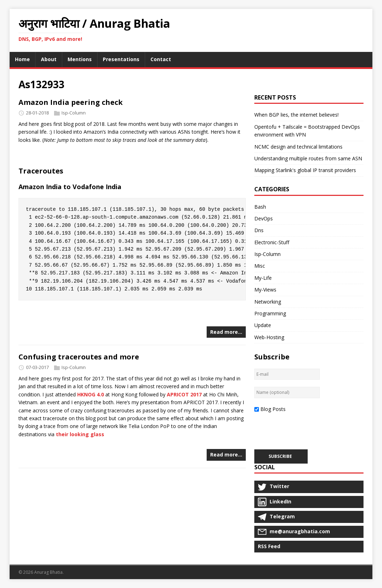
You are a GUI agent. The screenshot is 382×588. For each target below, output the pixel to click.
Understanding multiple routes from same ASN (308, 158)
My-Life (263, 278)
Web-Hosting (269, 337)
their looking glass (80, 434)
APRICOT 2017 (184, 394)
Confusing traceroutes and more (79, 357)
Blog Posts (273, 409)
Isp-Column (74, 113)
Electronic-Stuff (272, 242)
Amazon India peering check (71, 102)
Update (263, 325)
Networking (268, 302)
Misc (260, 266)
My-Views (265, 290)
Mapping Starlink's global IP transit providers (305, 170)
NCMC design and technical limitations (298, 147)
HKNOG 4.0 (91, 394)
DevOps (264, 218)
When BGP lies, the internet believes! (296, 115)
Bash (260, 207)
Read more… (226, 332)
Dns (259, 230)
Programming (270, 313)
